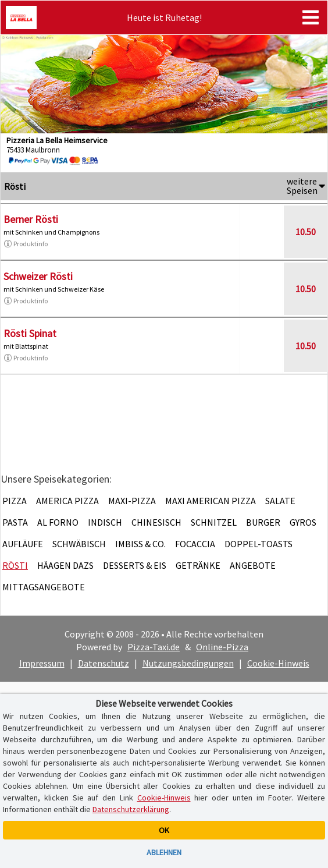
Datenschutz (104, 663)
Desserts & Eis (135, 565)
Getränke (198, 565)
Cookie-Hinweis (278, 663)
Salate (280, 501)
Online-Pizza (222, 647)
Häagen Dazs (65, 565)
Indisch (105, 522)
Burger (263, 522)
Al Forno (58, 522)
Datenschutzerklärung (131, 809)
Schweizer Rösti (38, 276)
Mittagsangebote (44, 587)
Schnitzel (214, 522)
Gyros (303, 522)
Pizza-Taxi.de (154, 647)
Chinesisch (156, 522)
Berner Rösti (31, 219)
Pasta (15, 522)
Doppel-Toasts (259, 544)
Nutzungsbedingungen (188, 663)
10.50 (306, 232)
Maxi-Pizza (132, 501)
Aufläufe (23, 544)
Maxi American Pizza (211, 501)
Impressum (42, 663)
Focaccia (195, 544)
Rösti (15, 565)
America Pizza (67, 501)
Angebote (253, 565)
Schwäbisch (79, 544)
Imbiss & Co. (140, 544)
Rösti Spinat (30, 333)
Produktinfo (26, 244)
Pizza (15, 501)
